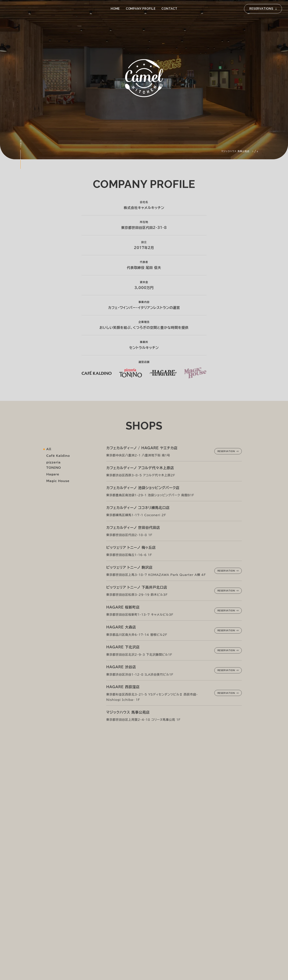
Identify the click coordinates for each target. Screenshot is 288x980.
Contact (169, 9)
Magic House (58, 481)
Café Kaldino (58, 456)
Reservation (228, 451)
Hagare (53, 474)
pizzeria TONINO (54, 465)
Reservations (263, 9)
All (49, 449)
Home (115, 9)
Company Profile (141, 9)
